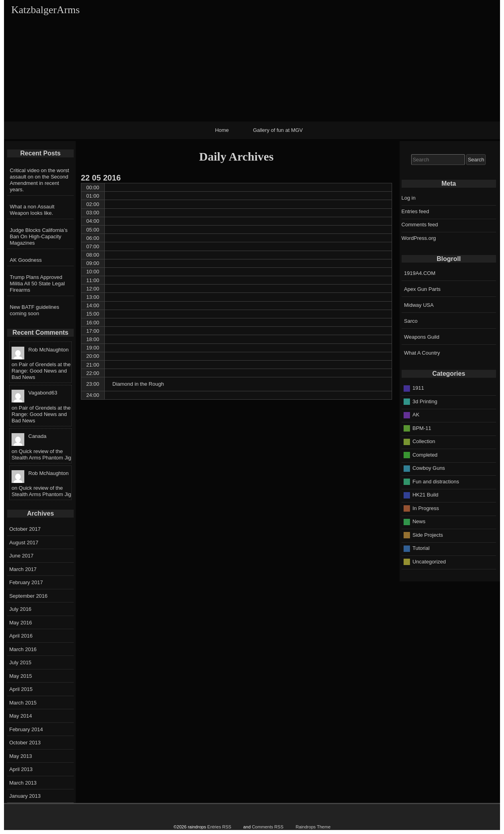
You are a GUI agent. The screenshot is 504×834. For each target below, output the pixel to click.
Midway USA (419, 305)
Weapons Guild (422, 337)
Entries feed (415, 211)
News (419, 521)
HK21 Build (425, 495)
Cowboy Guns (429, 468)
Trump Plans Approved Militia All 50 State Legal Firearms (37, 284)
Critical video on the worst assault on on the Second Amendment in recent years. (40, 180)
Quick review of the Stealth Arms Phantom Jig (41, 454)
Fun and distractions (436, 482)
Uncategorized (429, 562)
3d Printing (425, 401)
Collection (424, 441)
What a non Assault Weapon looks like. (32, 210)
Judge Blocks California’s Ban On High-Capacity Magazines (39, 236)
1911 (418, 388)
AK (416, 415)
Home (222, 130)
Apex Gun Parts (422, 289)
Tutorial (421, 548)
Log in (409, 198)
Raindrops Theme (313, 827)
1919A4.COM (420, 273)
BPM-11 (422, 428)
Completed (425, 455)
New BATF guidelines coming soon (35, 310)
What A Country (422, 353)
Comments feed (420, 225)
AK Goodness (26, 260)
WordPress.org (419, 238)
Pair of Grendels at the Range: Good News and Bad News (41, 371)
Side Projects (428, 535)
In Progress (426, 508)
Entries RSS (219, 827)
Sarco (411, 321)
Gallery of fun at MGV (278, 130)
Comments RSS (268, 827)
